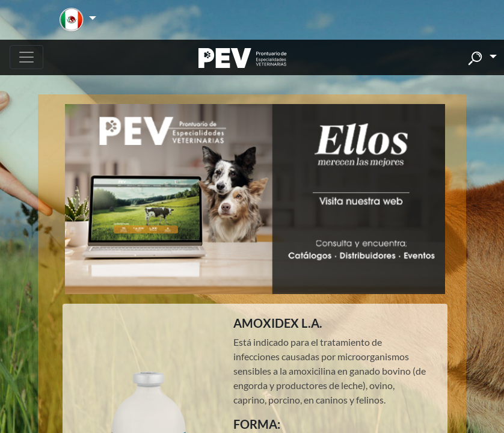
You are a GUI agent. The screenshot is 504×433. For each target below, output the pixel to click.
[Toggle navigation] (26, 57)
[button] (78, 20)
